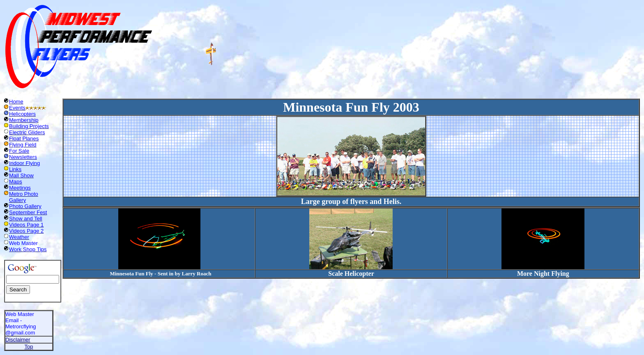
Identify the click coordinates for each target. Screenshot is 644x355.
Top (29, 347)
